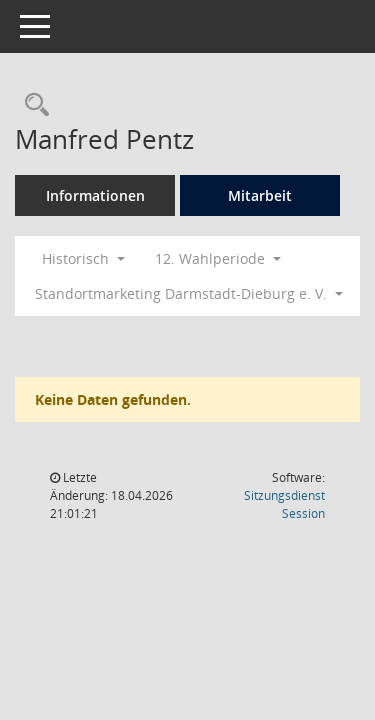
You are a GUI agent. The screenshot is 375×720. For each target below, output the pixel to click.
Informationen (95, 195)
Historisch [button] (83, 258)
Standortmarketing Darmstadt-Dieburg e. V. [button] (189, 293)
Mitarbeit (260, 195)
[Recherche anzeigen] (32, 105)
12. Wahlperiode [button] (218, 258)
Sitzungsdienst (284, 504)
